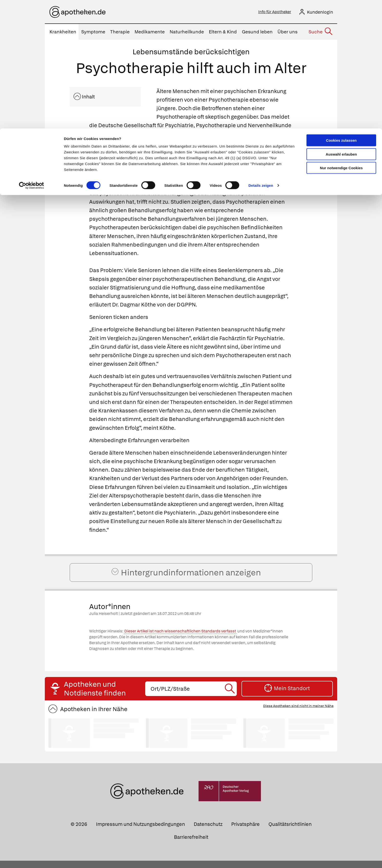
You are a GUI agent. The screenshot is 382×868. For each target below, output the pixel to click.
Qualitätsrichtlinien (290, 831)
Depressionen (185, 169)
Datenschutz (208, 831)
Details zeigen (261, 57)
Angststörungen (110, 177)
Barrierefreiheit (191, 844)
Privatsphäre (245, 831)
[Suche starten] (230, 696)
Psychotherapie (148, 186)
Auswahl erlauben (341, 26)
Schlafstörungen (228, 169)
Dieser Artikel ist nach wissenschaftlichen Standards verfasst (180, 639)
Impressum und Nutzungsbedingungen (140, 831)
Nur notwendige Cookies (341, 39)
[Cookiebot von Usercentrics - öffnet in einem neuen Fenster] (32, 57)
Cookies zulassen (341, 12)
